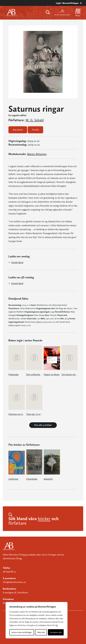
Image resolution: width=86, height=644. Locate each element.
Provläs (35, 130)
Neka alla (41, 632)
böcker (44, 519)
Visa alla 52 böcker (43, 425)
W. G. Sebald (35, 120)
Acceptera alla (56, 632)
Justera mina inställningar (22, 632)
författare (17, 523)
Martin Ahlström (37, 154)
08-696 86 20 (9, 572)
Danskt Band (17, 262)
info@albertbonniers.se (14, 582)
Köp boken (18, 130)
